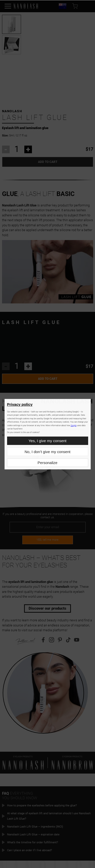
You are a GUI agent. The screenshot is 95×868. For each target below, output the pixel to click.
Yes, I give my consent (48, 441)
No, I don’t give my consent (48, 452)
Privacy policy (20, 404)
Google (74, 425)
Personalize (47, 463)
